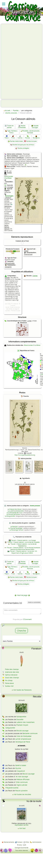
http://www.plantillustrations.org (25, 455)
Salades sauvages (35, 127)
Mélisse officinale (23, 779)
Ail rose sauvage (22, 777)
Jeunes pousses (35, 506)
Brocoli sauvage (22, 731)
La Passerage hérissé (16, 530)
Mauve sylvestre (21, 791)
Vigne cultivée (22, 785)
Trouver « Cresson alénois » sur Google (23, 540)
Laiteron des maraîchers (25, 722)
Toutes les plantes (10, 127)
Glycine (18, 768)
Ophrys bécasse (11, 675)
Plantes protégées (23, 148)
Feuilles (28, 138)
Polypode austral (12, 788)
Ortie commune (22, 782)
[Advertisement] (11, 61)
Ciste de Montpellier (24, 736)
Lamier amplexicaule (23, 739)
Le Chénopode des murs (15, 513)
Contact (20, 842)
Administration (37, 842)
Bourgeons (36, 138)
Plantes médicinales (16, 141)
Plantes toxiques (31, 141)
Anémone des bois (12, 672)
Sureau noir (9, 686)
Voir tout (22, 828)
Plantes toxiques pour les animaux (23, 145)
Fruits (13, 138)
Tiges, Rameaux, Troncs (12, 132)
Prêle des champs (12, 669)
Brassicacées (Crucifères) (9, 177)
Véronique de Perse (23, 742)
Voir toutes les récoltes (22, 794)
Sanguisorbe (10, 728)
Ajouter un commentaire (34, 602)
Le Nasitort (14, 527)
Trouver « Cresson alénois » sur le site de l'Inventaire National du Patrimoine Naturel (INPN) (24, 549)
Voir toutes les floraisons (22, 690)
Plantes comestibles (22, 127)
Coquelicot (21, 771)
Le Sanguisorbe (10, 516)
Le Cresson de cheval (14, 509)
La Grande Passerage (15, 528)
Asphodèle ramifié (21, 825)
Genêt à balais (21, 765)
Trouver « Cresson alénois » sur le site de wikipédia (23, 542)
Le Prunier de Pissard (13, 514)
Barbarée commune (30, 733)
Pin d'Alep (9, 680)
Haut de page (22, 595)
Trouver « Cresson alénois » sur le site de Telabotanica (23, 545)
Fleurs (7, 138)
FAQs (27, 842)
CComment (27, 619)
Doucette (20, 719)
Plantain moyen (22, 725)
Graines (20, 138)
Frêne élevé (9, 683)
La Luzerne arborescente (16, 511)
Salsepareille (21, 717)
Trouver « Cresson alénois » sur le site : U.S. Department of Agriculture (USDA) (24, 552)
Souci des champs (12, 678)
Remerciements (9, 842)
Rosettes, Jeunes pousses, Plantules (31, 132)
